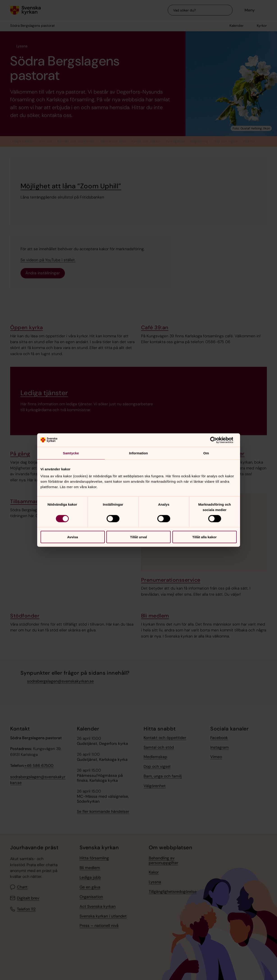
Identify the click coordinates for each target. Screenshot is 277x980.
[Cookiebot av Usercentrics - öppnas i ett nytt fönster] (217, 440)
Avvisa (73, 537)
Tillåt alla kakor (204, 537)
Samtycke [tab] (71, 453)
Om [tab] (206, 453)
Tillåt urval (138, 537)
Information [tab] (139, 453)
